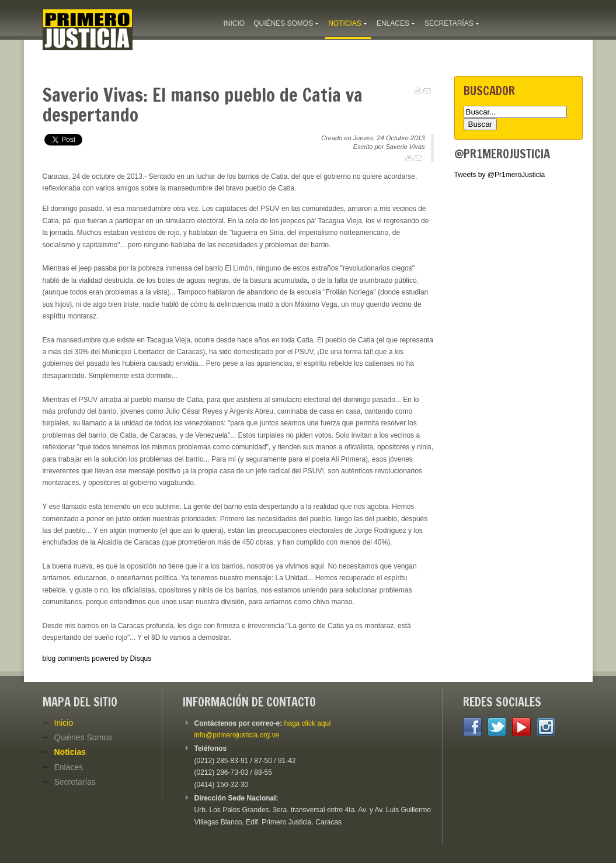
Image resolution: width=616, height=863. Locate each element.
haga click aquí (308, 723)
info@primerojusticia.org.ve (237, 735)
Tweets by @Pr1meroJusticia (500, 175)
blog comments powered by (97, 658)
